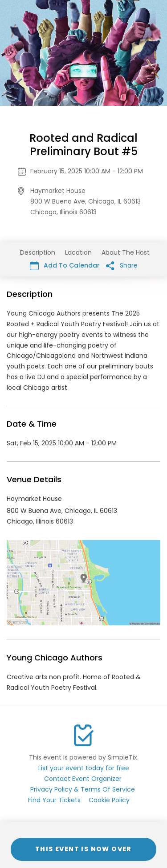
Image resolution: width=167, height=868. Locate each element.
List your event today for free (84, 768)
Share (122, 266)
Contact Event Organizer (83, 779)
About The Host (126, 252)
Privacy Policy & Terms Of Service (83, 789)
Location (78, 252)
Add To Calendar (65, 266)
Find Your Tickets (54, 800)
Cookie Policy (109, 800)
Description (38, 252)
